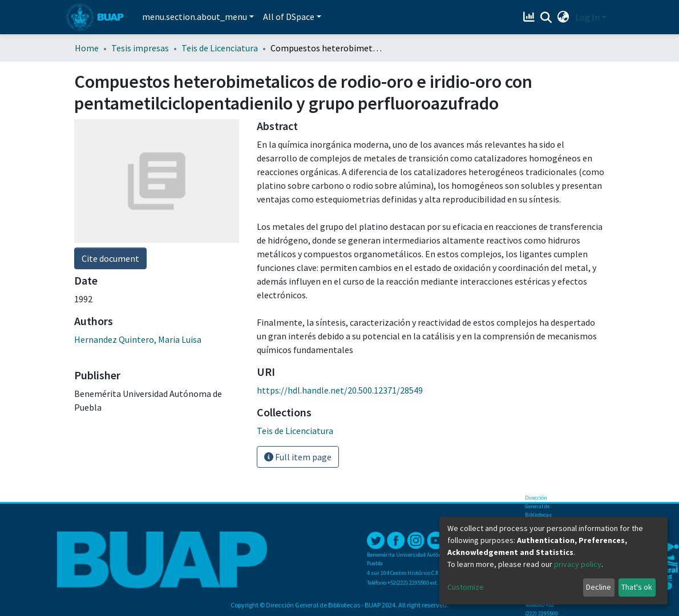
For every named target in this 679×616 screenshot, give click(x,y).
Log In (587, 17)
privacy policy (578, 564)
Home (87, 48)
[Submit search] (546, 18)
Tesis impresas (140, 48)
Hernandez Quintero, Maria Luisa (138, 339)
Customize (466, 587)
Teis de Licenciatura (220, 48)
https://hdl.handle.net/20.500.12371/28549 (340, 390)
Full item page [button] (298, 457)
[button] (563, 17)
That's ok (637, 587)
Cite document (110, 258)
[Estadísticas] (530, 17)
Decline (599, 587)
